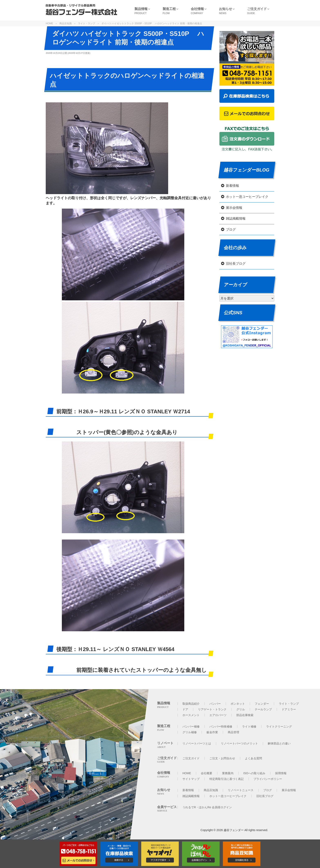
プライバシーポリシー (268, 779)
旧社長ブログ (236, 264)
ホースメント (191, 715)
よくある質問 (253, 758)
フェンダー (262, 704)
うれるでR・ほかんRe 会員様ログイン (207, 807)
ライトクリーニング (279, 726)
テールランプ (263, 709)
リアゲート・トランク (212, 709)
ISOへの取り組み (254, 773)
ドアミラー (289, 709)
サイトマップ (191, 779)
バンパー (215, 704)
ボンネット (238, 704)
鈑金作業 (212, 732)
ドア (185, 709)
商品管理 (233, 732)
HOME (49, 23)
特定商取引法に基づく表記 (227, 779)
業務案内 (228, 773)
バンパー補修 (191, 726)
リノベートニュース (241, 790)
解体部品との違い (279, 743)
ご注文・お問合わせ (222, 758)
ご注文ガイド (191, 758)
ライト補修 (249, 726)
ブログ (231, 229)
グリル (241, 709)
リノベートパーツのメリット (239, 743)
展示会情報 (234, 208)
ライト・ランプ (87, 23)
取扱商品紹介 (191, 704)
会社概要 (207, 773)
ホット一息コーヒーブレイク (247, 197)
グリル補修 (190, 732)
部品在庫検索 (245, 715)
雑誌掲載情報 (236, 218)
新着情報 (232, 186)
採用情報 (281, 773)
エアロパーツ (218, 715)
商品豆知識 (66, 23)
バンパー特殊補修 (221, 726)
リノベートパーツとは (197, 743)
